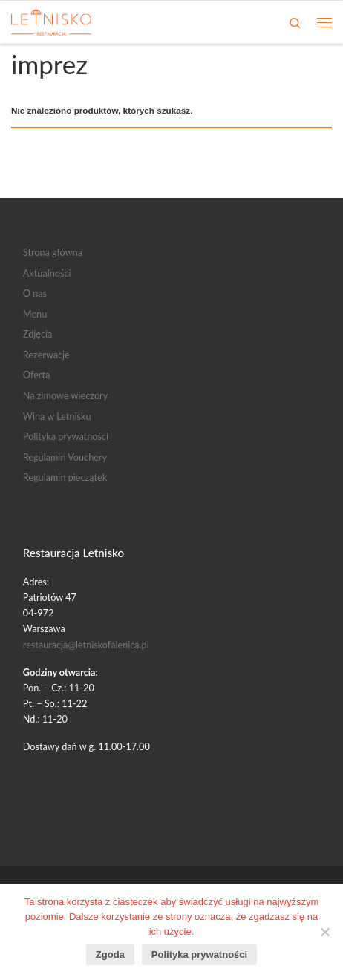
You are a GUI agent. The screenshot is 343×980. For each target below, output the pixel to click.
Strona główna (53, 252)
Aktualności (47, 273)
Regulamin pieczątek (65, 477)
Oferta (36, 375)
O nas (35, 293)
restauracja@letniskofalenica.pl (86, 645)
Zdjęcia (38, 334)
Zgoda (110, 954)
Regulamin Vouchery (65, 457)
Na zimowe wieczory (65, 395)
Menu (35, 314)
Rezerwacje (46, 355)
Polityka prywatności (66, 436)
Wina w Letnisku (57, 416)
